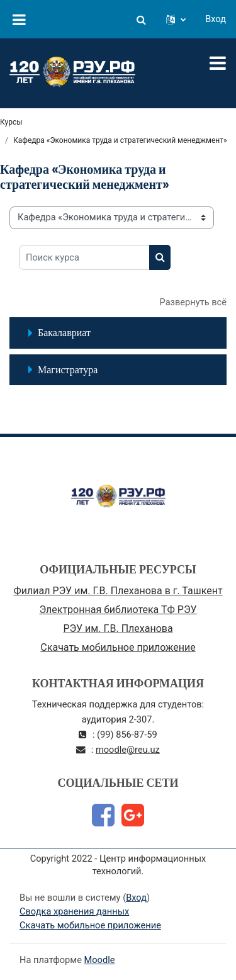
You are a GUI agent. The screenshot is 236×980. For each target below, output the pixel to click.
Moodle (100, 960)
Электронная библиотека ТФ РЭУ (118, 610)
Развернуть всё (193, 302)
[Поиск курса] (84, 257)
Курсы (11, 122)
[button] (141, 20)
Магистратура (68, 369)
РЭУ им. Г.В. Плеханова (118, 628)
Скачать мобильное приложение (118, 647)
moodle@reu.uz (128, 750)
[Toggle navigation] (218, 63)
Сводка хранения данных (74, 911)
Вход (216, 19)
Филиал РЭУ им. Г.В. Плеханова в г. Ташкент (118, 591)
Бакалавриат (64, 332)
